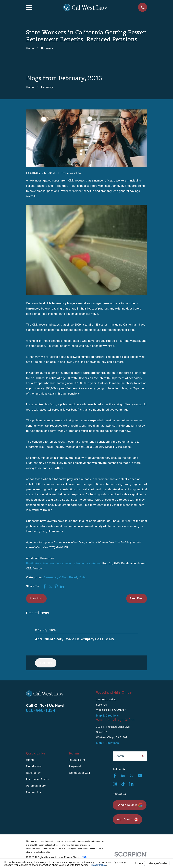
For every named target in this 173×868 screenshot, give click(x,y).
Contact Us (33, 792)
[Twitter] (131, 776)
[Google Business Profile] (123, 776)
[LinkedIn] (131, 784)
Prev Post (36, 598)
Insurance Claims (37, 779)
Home (30, 760)
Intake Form (77, 760)
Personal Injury (36, 786)
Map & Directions (107, 716)
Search (119, 756)
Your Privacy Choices (73, 857)
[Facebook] (115, 776)
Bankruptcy (33, 773)
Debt (83, 577)
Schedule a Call (80, 773)
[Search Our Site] (144, 756)
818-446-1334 (41, 710)
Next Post (137, 598)
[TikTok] (123, 784)
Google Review (130, 805)
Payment (75, 766)
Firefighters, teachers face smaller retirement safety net (63, 563)
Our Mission (34, 766)
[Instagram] (115, 784)
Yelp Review (127, 820)
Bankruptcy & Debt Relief (60, 577)
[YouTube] (140, 776)
